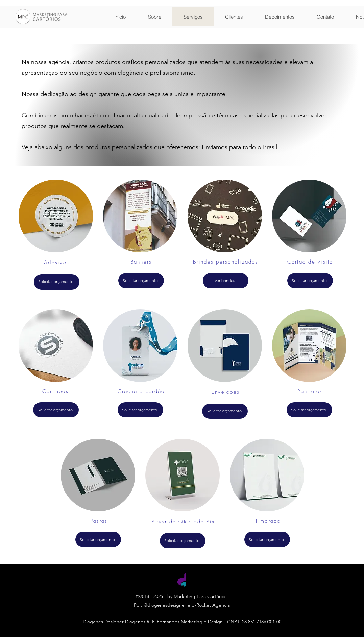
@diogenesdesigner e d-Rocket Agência (187, 605)
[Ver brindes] (226, 281)
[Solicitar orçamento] (57, 282)
